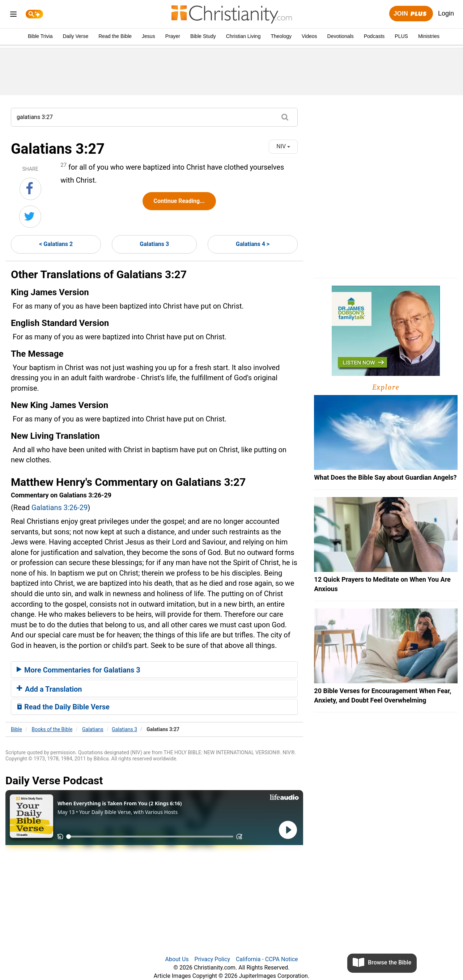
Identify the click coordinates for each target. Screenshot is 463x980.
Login (446, 13)
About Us (177, 959)
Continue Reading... (179, 201)
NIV (283, 146)
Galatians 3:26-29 (60, 508)
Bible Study (203, 36)
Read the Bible (115, 36)
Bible (16, 729)
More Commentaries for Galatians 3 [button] (78, 670)
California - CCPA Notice (267, 959)
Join (411, 14)
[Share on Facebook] (30, 189)
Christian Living (243, 36)
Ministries (429, 36)
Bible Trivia (40, 36)
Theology (281, 36)
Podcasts (374, 36)
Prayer (173, 36)
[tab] (154, 670)
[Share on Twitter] (30, 217)
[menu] (13, 15)
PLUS (401, 36)
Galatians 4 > (253, 244)
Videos (309, 36)
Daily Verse (75, 36)
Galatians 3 (154, 244)
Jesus (148, 36)
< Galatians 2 (56, 244)
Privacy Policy (213, 959)
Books (52, 729)
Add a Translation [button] (49, 689)
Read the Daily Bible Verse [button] (63, 707)
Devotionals (341, 36)
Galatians (93, 729)
